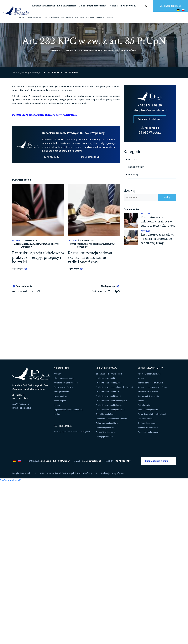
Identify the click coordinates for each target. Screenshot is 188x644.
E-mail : (92, 6)
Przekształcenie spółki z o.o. (108, 392)
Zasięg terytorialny (62, 392)
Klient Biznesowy (22, 17)
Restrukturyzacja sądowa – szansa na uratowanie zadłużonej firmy (92, 257)
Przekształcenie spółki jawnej (108, 396)
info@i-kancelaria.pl (90, 157)
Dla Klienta (67, 17)
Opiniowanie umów (146, 419)
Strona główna (20, 72)
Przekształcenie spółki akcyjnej (109, 405)
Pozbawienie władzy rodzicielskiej (152, 414)
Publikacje (88, 17)
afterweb (121, 473)
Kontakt (97, 17)
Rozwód (141, 378)
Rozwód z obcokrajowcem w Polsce (153, 387)
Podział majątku (144, 405)
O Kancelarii (8, 17)
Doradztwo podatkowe (105, 428)
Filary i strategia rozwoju (64, 378)
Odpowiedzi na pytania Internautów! (69, 410)
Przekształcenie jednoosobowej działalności (114, 387)
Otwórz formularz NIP (11, 480)
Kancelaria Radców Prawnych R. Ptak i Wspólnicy (112, 50)
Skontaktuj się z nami (170, 6)
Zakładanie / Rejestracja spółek (109, 374)
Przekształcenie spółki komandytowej (112, 401)
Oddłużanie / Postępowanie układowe (112, 419)
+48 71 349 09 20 (51, 157)
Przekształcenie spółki (105, 378)
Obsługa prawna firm (104, 437)
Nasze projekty (136, 167)
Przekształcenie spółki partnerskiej (110, 410)
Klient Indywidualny (39, 17)
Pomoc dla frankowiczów (148, 432)
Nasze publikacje (61, 396)
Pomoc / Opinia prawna (105, 432)
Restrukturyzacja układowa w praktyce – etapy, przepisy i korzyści (38, 257)
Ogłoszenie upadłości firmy (107, 423)
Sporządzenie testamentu (148, 396)
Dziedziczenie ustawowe (148, 392)
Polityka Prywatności (22, 473)
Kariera (57, 405)
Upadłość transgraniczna (148, 410)
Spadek (141, 401)
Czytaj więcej (19, 269)
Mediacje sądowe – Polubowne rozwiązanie (72, 432)
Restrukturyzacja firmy (105, 414)
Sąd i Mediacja (55, 17)
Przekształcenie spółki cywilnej (109, 383)
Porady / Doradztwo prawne (149, 374)
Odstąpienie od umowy (147, 423)
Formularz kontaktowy (150, 119)
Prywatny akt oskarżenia (148, 428)
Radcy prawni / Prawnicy (64, 387)
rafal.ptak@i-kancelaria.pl (150, 110)
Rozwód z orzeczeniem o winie (150, 383)
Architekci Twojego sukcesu (66, 383)
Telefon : (123, 6)
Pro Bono (78, 17)
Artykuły (55, 50)
